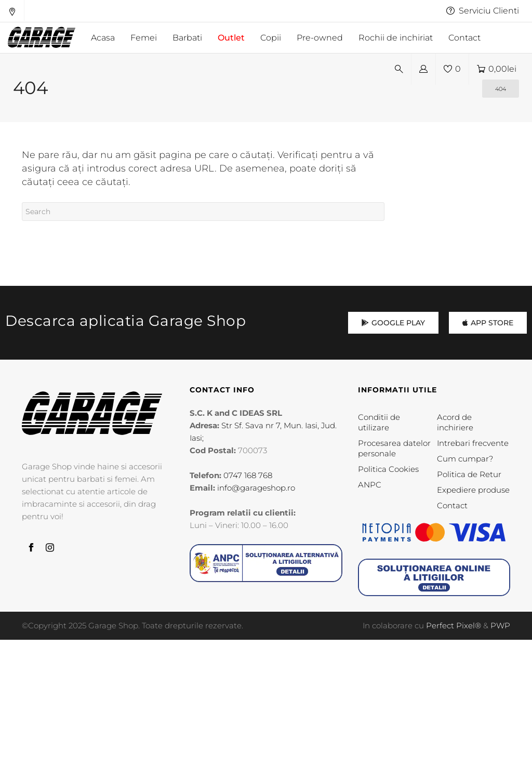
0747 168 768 (248, 475)
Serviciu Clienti (483, 11)
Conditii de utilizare (379, 422)
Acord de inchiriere (455, 422)
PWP (500, 625)
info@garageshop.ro (256, 488)
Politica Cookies (388, 469)
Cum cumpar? (465, 459)
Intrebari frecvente (473, 443)
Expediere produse (473, 490)
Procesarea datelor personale (394, 448)
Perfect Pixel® (454, 625)
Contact (452, 505)
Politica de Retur (469, 474)
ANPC (370, 485)
